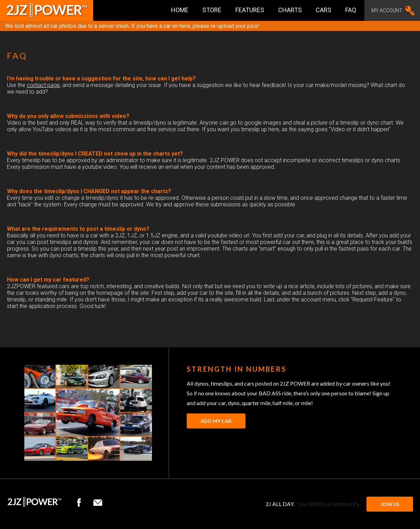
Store (212, 10)
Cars (324, 10)
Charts (290, 10)
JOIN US (390, 504)
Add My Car (216, 421)
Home (180, 10)
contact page (43, 85)
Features (250, 10)
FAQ (351, 10)
